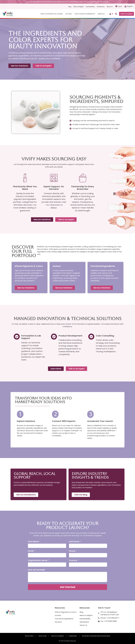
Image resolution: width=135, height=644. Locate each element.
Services (101, 14)
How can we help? (37, 570)
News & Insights (79, 7)
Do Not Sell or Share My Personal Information (96, 636)
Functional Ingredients (85, 14)
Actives (69, 14)
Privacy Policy (29, 636)
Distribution (101, 7)
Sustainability (90, 7)
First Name (33, 542)
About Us (110, 7)
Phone (72, 551)
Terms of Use (42, 636)
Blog (70, 7)
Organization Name (38, 561)
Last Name (74, 542)
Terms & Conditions (58, 636)
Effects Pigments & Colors (52, 14)
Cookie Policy (73, 636)
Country (73, 561)
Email (31, 551)
